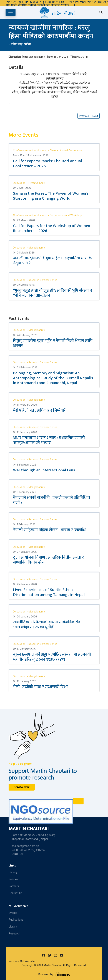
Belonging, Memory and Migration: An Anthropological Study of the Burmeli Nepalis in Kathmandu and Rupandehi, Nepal (53, 378)
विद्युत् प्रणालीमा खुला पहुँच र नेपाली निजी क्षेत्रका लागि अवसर (53, 343)
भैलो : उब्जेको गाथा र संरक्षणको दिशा (40, 687)
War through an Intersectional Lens (44, 470)
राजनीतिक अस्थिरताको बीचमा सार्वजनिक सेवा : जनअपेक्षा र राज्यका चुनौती (47, 625)
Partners (14, 886)
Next (95, 116)
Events (13, 913)
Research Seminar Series (43, 280)
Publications (16, 920)
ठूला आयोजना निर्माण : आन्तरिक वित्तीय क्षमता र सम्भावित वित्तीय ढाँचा (48, 560)
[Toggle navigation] (11, 12)
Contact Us (16, 893)
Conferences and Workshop (66, 215)
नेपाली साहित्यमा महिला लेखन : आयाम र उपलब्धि (50, 530)
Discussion (20, 183)
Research (14, 933)
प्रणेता (27, 44)
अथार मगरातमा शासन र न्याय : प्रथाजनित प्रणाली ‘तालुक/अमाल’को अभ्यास (49, 440)
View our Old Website (22, 961)
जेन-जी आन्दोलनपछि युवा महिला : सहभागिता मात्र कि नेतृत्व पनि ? (52, 261)
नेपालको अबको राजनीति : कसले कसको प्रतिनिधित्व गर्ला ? (52, 500)
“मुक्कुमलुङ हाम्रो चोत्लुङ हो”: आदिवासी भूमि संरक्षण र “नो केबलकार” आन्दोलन (53, 293)
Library (13, 927)
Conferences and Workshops (30, 150)
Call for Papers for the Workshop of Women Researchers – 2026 (52, 228)
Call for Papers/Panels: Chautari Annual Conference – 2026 (47, 163)
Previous (84, 116)
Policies (13, 879)
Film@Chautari (37, 183)
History (13, 872)
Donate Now (22, 787)
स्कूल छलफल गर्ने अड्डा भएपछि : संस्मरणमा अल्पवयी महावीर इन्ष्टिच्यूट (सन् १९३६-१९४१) (52, 657)
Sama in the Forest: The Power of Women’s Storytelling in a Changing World (51, 196)
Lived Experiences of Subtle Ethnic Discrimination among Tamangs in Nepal (49, 592)
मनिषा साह (17, 44)
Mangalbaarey (37, 248)
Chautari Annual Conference (66, 150)
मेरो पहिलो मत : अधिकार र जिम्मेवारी (40, 410)
